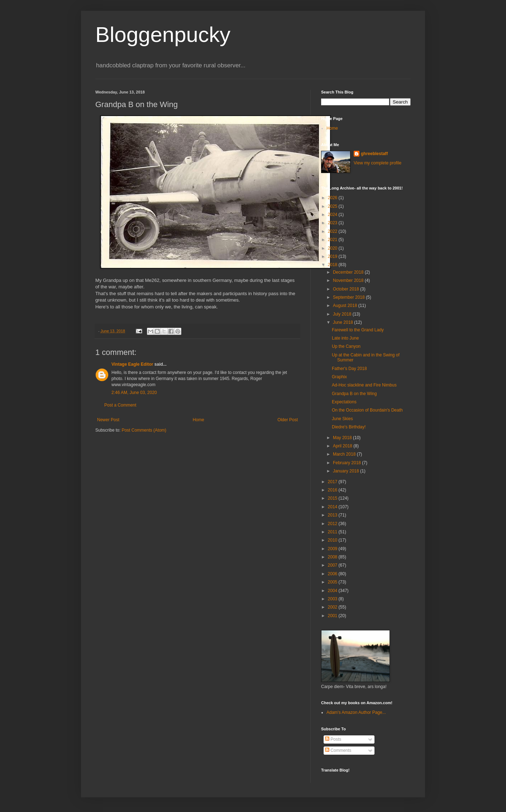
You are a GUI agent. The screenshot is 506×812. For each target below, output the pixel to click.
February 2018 (347, 463)
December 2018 (349, 272)
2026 (333, 198)
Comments (338, 750)
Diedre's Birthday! (349, 427)
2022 (333, 231)
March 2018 (345, 454)
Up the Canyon (346, 346)
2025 (333, 206)
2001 (333, 616)
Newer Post (108, 420)
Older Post (288, 420)
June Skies (342, 419)
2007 (333, 565)
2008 (333, 557)
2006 (333, 574)
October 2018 (347, 289)
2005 (333, 582)
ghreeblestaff (374, 154)
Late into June (345, 338)
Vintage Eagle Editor (132, 364)
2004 (333, 591)
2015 (333, 498)
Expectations (344, 402)
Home (199, 420)
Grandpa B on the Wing (354, 394)
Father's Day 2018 (349, 369)
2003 (333, 599)
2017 (333, 482)
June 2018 (343, 322)
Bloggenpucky (163, 35)
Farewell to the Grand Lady (358, 330)
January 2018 (347, 471)
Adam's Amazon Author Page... (356, 712)
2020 (333, 248)
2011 (333, 532)
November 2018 (349, 280)
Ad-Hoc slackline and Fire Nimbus (364, 385)
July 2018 (343, 314)
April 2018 (343, 446)
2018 (333, 265)
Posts (333, 739)
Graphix (339, 377)
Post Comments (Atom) (144, 430)
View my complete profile (378, 163)
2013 (333, 515)
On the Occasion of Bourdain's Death (367, 410)
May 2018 (343, 438)
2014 (333, 507)
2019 (333, 256)
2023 (333, 223)
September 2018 (349, 297)
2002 (333, 607)
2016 (333, 490)
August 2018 (346, 306)
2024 (333, 215)
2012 (333, 524)
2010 (333, 540)
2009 (333, 549)
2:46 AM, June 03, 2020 (134, 393)
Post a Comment (120, 405)
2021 (333, 240)
